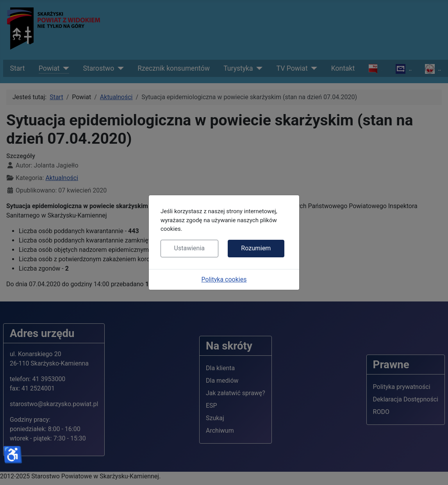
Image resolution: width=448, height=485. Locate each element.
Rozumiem (256, 248)
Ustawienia (189, 248)
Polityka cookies (224, 279)
